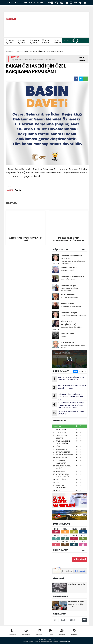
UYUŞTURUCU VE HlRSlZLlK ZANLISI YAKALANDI (68, 413)
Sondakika (26, 632)
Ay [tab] (85, 371)
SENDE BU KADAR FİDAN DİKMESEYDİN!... (69, 289)
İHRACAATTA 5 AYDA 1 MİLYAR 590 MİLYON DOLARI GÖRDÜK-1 (69, 262)
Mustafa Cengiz (69, 313)
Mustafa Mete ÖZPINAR (72, 277)
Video (51, 632)
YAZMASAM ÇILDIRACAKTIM (71, 306)
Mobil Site (12, 632)
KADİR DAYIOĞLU (69, 268)
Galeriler (39, 632)
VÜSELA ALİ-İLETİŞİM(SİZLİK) (68, 323)
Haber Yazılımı (64, 642)
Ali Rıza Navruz (68, 295)
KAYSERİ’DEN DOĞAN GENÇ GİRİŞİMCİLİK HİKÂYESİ (76, 604)
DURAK (63, 336)
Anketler (75, 632)
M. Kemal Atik (67, 342)
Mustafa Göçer (68, 286)
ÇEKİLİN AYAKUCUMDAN (69, 297)
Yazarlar (62, 632)
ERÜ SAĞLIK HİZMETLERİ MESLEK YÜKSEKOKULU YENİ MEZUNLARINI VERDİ (67, 397)
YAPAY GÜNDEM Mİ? (68, 279)
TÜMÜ (83, 250)
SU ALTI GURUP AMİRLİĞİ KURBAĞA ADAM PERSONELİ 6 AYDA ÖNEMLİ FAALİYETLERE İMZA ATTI (68, 405)
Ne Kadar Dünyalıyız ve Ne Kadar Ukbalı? (73, 346)
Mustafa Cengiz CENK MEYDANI (72, 257)
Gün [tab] (75, 371)
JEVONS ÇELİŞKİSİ (67, 270)
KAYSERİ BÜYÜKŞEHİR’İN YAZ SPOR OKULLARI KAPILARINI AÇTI (68, 379)
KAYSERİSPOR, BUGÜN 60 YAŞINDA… (74, 315)
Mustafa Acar (68, 333)
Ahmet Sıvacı (67, 304)
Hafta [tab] (81, 371)
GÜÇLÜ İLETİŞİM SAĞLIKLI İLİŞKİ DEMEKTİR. (67, 328)
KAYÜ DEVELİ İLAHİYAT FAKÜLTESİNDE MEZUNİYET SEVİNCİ (69, 387)
